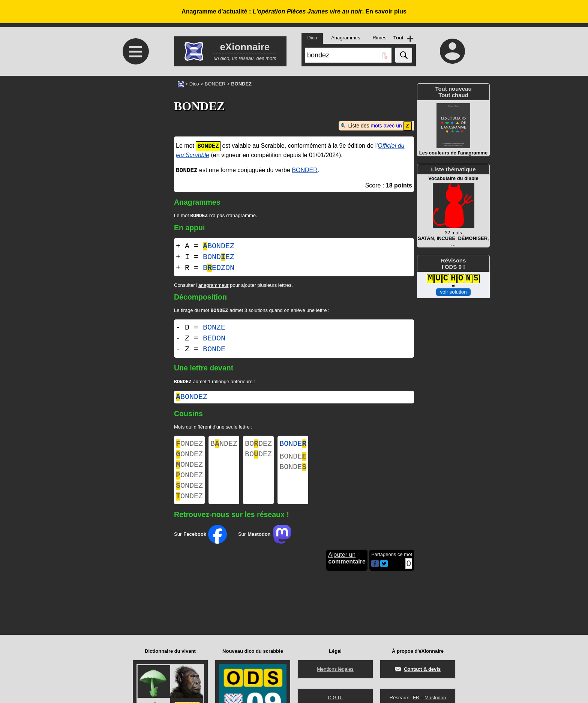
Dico (194, 84)
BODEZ (258, 446)
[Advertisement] (135, 139)
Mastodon (435, 698)
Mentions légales (335, 669)
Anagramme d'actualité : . (294, 11)
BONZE (214, 329)
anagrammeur (214, 286)
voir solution (453, 292)
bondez (192, 399)
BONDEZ (219, 247)
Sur (200, 545)
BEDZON (219, 268)
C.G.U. (335, 698)
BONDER (215, 84)
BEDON (214, 340)
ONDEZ (189, 446)
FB (416, 698)
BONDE (214, 350)
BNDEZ (224, 446)
